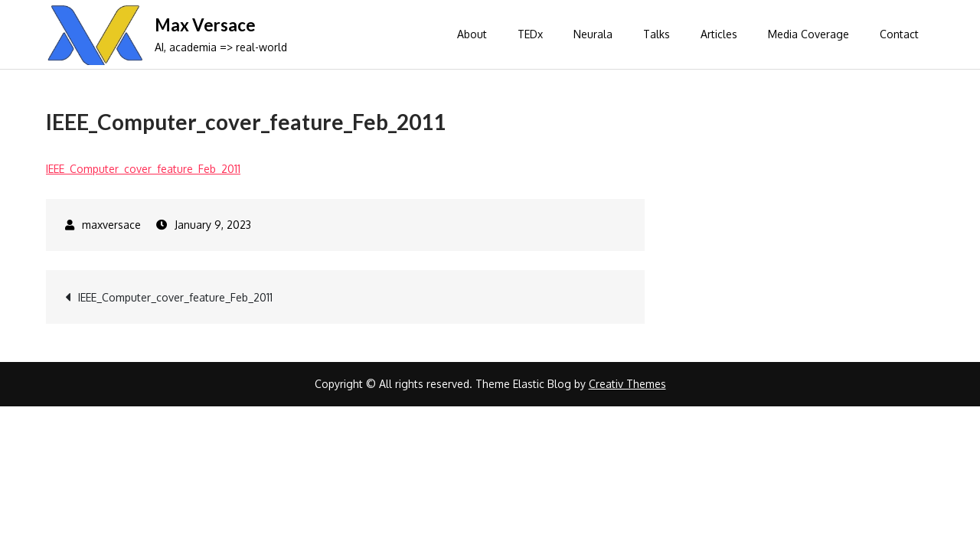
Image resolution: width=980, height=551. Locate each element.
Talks (657, 34)
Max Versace (205, 25)
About (472, 34)
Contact (899, 34)
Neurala (593, 34)
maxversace (111, 225)
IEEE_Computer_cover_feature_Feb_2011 (143, 169)
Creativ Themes (627, 384)
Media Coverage (808, 34)
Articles (719, 34)
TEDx (530, 34)
